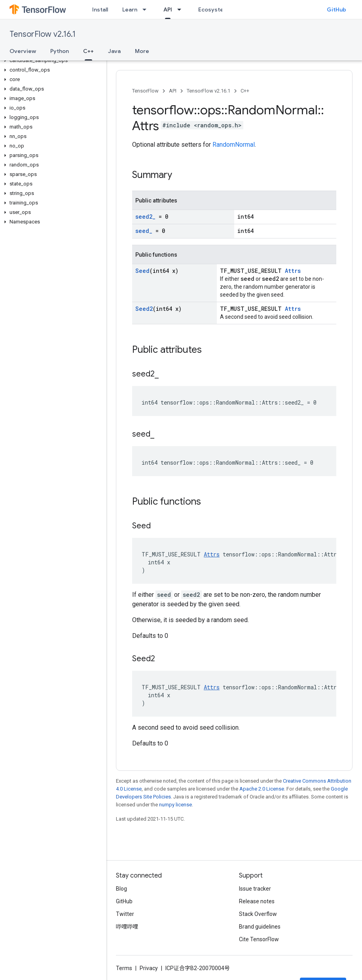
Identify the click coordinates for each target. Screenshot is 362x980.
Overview (23, 51)
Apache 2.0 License (262, 789)
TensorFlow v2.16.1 (43, 34)
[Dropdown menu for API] (182, 9)
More (142, 51)
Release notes (257, 901)
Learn (130, 9)
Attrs (293, 271)
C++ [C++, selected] (88, 51)
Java (114, 51)
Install (100, 9)
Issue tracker (255, 889)
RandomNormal (234, 145)
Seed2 (144, 309)
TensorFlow (145, 91)
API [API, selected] (168, 9)
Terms (124, 968)
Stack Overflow (258, 914)
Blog (121, 889)
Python (60, 51)
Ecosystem (213, 9)
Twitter (125, 914)
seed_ (144, 231)
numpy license (175, 805)
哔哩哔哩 (127, 927)
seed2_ (145, 217)
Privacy (149, 968)
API (173, 91)
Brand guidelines (260, 927)
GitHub (336, 9)
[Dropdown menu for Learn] (147, 9)
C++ (245, 91)
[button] (52, 61)
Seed (142, 271)
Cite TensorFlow (259, 939)
